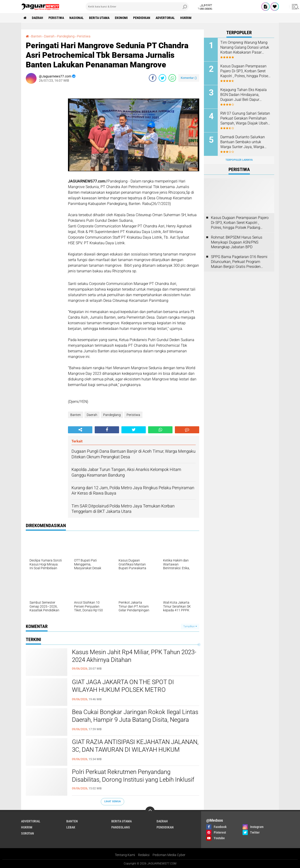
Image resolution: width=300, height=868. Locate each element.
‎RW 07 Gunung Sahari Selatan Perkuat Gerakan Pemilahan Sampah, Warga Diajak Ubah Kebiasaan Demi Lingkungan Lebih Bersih (245, 118)
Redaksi (144, 855)
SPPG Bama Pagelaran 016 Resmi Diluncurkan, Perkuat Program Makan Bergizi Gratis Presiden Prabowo (239, 262)
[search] (137, 7)
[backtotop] (150, 811)
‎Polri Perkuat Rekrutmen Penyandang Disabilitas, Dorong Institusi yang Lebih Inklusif (133, 776)
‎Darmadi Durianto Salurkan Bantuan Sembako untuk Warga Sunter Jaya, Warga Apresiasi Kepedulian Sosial (243, 142)
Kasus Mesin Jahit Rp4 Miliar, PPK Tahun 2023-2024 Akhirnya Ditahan (134, 656)
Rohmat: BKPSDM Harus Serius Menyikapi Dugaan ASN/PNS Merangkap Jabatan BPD (237, 242)
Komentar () (189, 78)
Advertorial (165, 18)
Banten (76, 415)
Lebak (71, 827)
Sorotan (28, 833)
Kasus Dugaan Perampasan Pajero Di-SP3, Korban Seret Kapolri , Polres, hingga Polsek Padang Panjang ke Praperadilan (245, 71)
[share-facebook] (153, 78)
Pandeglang (112, 415)
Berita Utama (99, 18)
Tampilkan (190, 626)
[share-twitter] (162, 78)
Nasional (77, 18)
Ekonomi (121, 18)
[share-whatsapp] (172, 78)
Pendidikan (142, 18)
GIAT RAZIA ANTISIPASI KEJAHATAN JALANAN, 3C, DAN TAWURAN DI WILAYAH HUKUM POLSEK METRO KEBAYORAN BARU (135, 750)
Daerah (37, 18)
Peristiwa (56, 18)
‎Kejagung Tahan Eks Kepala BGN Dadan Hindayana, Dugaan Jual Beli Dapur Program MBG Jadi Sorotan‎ (244, 95)
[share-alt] (80, 430)
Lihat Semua (112, 801)
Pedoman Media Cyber (169, 855)
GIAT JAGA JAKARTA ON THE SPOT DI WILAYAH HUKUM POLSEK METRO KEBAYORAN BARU (123, 690)
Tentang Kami (125, 855)
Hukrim (186, 18)
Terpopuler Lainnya (239, 160)
